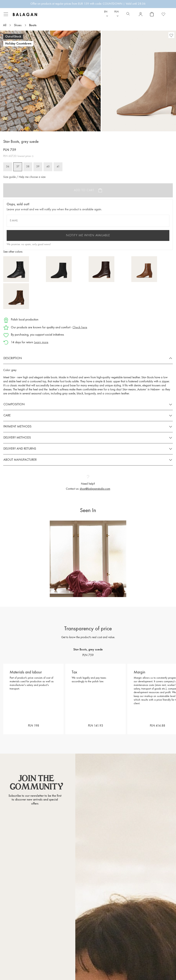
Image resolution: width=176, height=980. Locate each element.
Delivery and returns (20, 449)
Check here (80, 328)
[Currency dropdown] (116, 14)
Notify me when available (88, 235)
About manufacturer (20, 460)
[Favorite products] (164, 14)
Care (7, 416)
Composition (14, 404)
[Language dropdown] (106, 14)
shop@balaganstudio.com (95, 489)
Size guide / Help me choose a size (24, 177)
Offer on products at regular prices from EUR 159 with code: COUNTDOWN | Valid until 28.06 (88, 4)
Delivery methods (17, 438)
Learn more (41, 342)
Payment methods (17, 427)
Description (13, 358)
